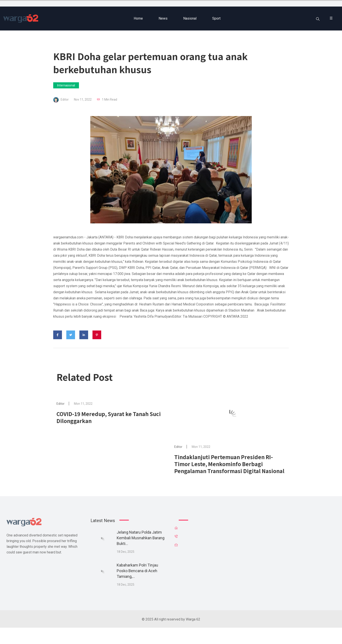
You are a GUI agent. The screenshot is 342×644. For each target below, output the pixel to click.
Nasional (190, 18)
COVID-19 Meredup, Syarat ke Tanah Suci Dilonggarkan (109, 417)
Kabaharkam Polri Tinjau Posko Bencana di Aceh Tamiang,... (137, 571)
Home (138, 18)
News (163, 18)
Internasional (66, 85)
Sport (216, 18)
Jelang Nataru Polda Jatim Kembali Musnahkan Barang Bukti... (141, 538)
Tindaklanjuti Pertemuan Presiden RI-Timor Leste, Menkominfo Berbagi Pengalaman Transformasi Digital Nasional (229, 464)
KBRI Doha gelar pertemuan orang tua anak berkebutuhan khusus (150, 63)
